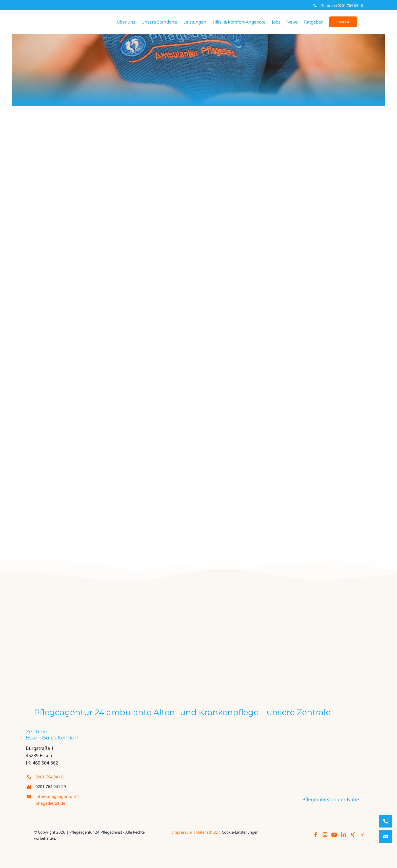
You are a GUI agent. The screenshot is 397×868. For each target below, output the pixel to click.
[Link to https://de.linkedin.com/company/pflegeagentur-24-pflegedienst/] (343, 835)
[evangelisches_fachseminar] (169, 642)
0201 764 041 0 (49, 777)
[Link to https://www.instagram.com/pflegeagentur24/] (325, 835)
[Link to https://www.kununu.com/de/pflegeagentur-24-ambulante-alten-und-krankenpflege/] (362, 835)
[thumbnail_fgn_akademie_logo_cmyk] (242, 642)
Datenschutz (207, 832)
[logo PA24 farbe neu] (126, 599)
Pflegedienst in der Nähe (331, 799)
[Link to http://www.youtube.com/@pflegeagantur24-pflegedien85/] (334, 835)
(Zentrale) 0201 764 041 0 (342, 5)
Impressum (182, 832)
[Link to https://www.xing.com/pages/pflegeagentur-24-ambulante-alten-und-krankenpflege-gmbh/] (353, 835)
